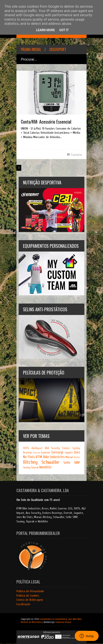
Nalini (77, 457)
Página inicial (31, 49)
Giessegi (57, 452)
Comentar (76, 154)
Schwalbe (50, 462)
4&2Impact (37, 448)
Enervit (37, 453)
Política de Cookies (28, 596)
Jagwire (69, 453)
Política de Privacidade (30, 591)
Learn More (45, 30)
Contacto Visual (63, 622)
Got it (64, 30)
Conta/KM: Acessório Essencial (46, 122)
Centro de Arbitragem (30, 600)
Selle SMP (72, 463)
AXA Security (52, 448)
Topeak (35, 468)
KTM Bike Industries (50, 457)
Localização (23, 604)
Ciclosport (58, 49)
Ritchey (30, 462)
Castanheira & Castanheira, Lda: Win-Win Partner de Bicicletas (51, 621)
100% (26, 448)
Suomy (27, 468)
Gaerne (46, 452)
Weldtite (45, 467)
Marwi (69, 457)
